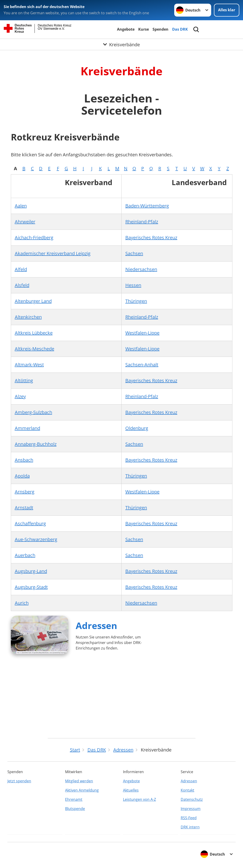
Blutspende (75, 809)
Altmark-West (29, 365)
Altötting (24, 380)
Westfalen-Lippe (142, 333)
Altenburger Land (33, 301)
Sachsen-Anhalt (142, 365)
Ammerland (27, 428)
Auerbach (25, 555)
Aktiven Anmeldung (82, 790)
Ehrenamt (74, 799)
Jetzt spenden (19, 781)
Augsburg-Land (31, 571)
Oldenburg (137, 428)
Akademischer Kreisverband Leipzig (53, 253)
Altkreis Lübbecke (34, 333)
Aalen (21, 206)
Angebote (126, 29)
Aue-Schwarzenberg (36, 539)
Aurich (22, 603)
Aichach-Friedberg (34, 237)
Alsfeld (22, 285)
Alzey (20, 396)
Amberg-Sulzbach (33, 412)
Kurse (144, 29)
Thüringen (136, 301)
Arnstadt (24, 508)
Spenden (160, 29)
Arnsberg (25, 492)
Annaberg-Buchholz (36, 444)
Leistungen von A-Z (139, 799)
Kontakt (187, 790)
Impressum (191, 809)
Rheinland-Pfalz (142, 222)
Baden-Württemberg (147, 206)
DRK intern (190, 827)
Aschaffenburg (30, 523)
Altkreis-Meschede (34, 349)
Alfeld (21, 269)
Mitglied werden (79, 781)
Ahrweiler (25, 222)
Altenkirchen (28, 317)
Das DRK (180, 29)
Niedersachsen (141, 269)
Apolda (22, 476)
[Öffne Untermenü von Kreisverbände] (121, 45)
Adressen (96, 625)
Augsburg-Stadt (31, 587)
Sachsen (134, 253)
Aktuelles (131, 790)
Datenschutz (192, 799)
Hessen (133, 285)
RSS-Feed (189, 818)
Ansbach (24, 460)
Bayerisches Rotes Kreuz (151, 237)
